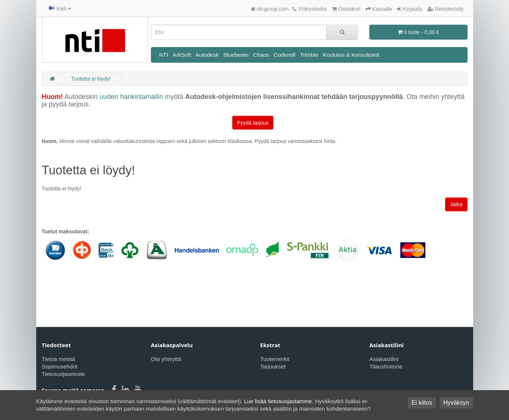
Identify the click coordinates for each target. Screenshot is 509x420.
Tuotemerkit (275, 359)
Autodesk (207, 55)
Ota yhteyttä (166, 359)
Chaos (261, 55)
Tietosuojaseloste (63, 374)
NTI (164, 55)
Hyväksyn (456, 403)
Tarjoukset (273, 366)
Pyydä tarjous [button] (253, 123)
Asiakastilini (384, 359)
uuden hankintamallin (131, 97)
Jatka (456, 204)
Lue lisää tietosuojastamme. (279, 401)
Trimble (309, 55)
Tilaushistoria (386, 366)
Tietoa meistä (58, 359)
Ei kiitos (422, 403)
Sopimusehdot (60, 366)
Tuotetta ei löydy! (91, 79)
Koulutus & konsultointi (351, 55)
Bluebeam (236, 55)
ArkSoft (182, 55)
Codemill (285, 55)
